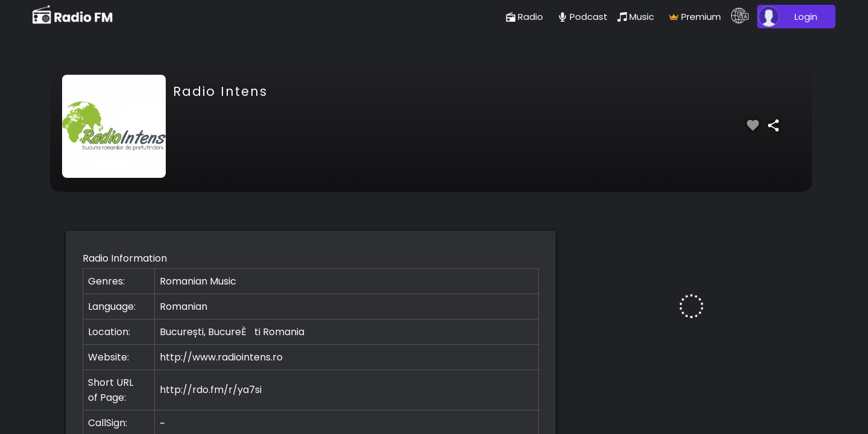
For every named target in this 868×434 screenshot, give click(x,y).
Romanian (184, 307)
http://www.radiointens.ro (221, 357)
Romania (284, 332)
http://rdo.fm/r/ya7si (211, 390)
